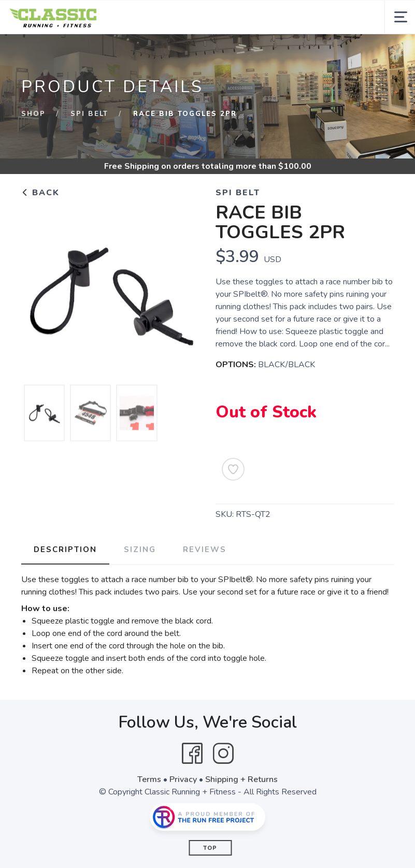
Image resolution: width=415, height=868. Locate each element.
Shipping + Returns (241, 779)
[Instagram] (223, 754)
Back (40, 193)
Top (210, 848)
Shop (33, 114)
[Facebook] (192, 754)
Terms (149, 779)
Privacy (183, 779)
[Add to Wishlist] (233, 469)
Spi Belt (89, 114)
